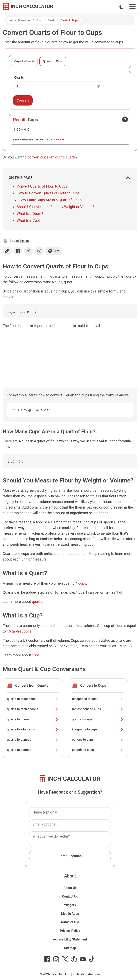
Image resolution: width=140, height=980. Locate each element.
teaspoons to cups (98, 699)
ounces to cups (98, 740)
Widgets (70, 905)
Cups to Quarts (24, 61)
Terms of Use (70, 922)
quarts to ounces (33, 740)
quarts (37, 602)
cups (82, 583)
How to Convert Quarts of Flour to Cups (48, 193)
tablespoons (22, 631)
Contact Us (70, 896)
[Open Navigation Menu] (132, 7)
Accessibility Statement (70, 939)
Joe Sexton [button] (21, 241)
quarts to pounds (33, 750)
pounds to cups (98, 750)
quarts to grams (33, 719)
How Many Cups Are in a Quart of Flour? (51, 200)
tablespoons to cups (98, 709)
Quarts (51, 20)
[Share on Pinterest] (39, 251)
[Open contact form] (125, 119)
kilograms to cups (98, 729)
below (60, 139)
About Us (70, 888)
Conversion (25, 20)
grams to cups (98, 719)
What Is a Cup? (29, 220)
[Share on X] (28, 251)
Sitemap (70, 948)
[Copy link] (7, 251)
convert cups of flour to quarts (52, 157)
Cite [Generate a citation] (54, 251)
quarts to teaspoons (33, 699)
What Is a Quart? (30, 214)
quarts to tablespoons (33, 709)
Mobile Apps (70, 914)
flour (84, 554)
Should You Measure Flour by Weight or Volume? (55, 207)
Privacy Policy (70, 931)
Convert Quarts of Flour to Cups (42, 186)
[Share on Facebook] (18, 251)
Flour (39, 20)
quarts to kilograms (33, 729)
